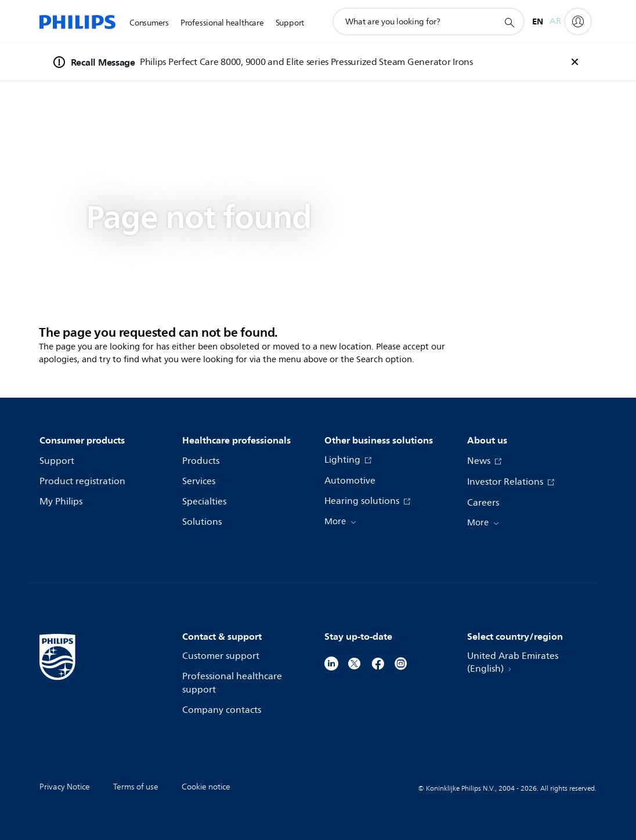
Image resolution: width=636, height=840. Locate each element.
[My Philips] (578, 21)
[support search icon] (509, 22)
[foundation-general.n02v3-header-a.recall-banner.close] (574, 62)
